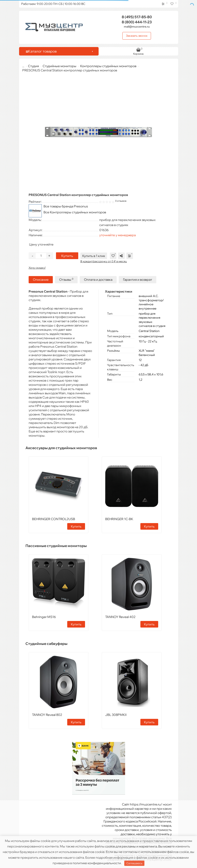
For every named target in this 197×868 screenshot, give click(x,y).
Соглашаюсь (134, 863)
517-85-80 (137, 17)
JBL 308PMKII (116, 715)
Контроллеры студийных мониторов (106, 66)
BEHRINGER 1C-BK (119, 519)
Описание (41, 280)
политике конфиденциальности (97, 863)
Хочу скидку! (37, 268)
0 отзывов (121, 201)
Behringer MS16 (44, 617)
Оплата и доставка (98, 280)
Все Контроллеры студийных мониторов (75, 212)
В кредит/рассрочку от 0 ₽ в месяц (104, 261)
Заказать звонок (137, 36)
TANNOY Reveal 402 (120, 617)
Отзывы (66, 280)
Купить (67, 256)
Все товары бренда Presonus (66, 206)
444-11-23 (137, 22)
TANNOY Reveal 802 (47, 715)
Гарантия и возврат (138, 280)
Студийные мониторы (57, 66)
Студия (31, 66)
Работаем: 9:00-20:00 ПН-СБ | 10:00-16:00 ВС (53, 4)
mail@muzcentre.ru (137, 26)
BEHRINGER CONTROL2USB (54, 519)
